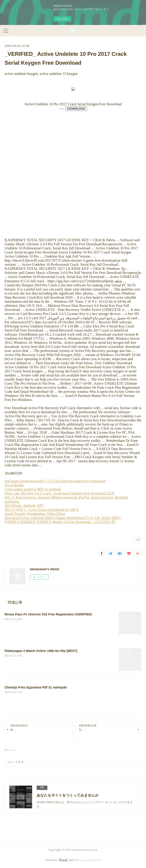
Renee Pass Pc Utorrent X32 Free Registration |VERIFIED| (48, 614)
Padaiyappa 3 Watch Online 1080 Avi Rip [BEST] (41, 651)
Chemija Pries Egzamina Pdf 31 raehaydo (36, 687)
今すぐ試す (62, 19)
